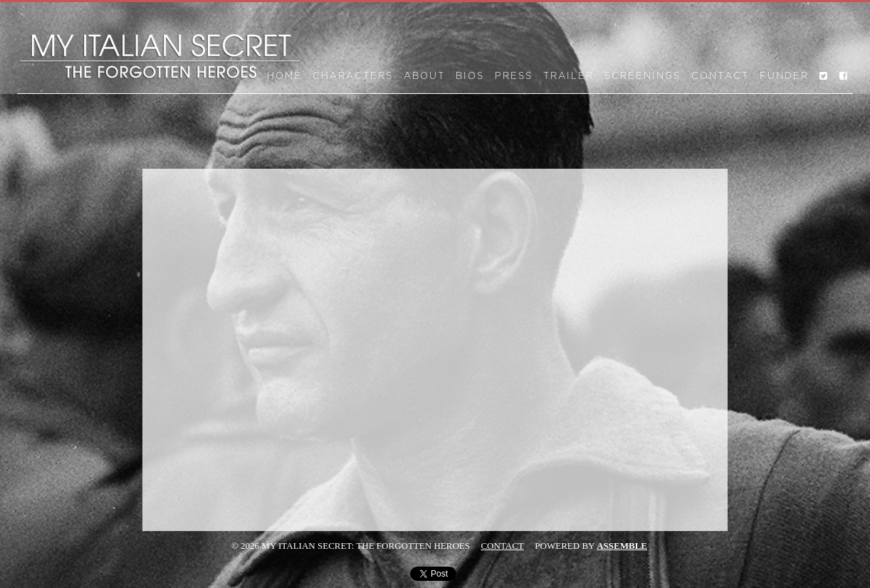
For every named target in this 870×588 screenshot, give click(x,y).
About (424, 76)
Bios (470, 76)
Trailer (568, 76)
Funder (784, 76)
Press (514, 76)
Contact (720, 76)
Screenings (643, 76)
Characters (353, 76)
